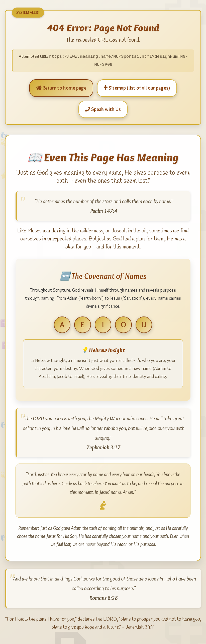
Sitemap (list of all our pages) (137, 88)
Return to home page (61, 88)
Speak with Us (103, 109)
